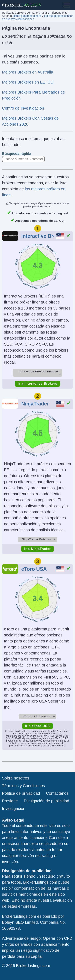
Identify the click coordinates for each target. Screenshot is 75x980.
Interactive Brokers (44, 236)
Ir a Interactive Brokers (37, 384)
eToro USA (34, 569)
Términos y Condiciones (23, 786)
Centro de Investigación (23, 108)
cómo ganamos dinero (27, 16)
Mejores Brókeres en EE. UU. (28, 82)
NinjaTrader (35, 404)
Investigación (14, 809)
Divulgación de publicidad (46, 801)
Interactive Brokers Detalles (39, 372)
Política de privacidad (21, 793)
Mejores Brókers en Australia (28, 72)
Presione (10, 801)
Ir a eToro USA (38, 726)
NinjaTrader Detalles (36, 539)
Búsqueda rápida (17, 154)
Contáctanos (57, 793)
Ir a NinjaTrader (37, 549)
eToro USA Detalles (36, 716)
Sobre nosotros (16, 778)
